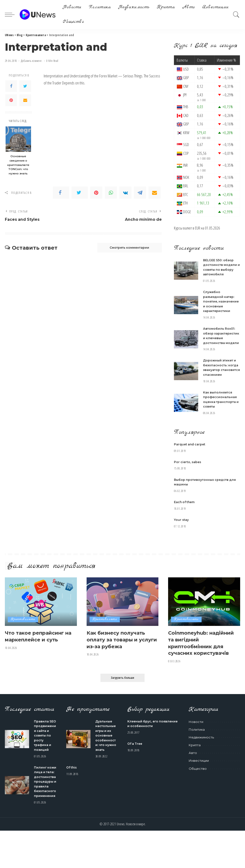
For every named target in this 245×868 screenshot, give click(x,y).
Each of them (185, 521)
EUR (198, 228)
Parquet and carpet (191, 463)
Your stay (182, 539)
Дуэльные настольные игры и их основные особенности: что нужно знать (106, 754)
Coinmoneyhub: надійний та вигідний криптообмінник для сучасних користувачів (201, 661)
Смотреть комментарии (126, 248)
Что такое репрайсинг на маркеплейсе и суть (38, 655)
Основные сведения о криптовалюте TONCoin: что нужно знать (18, 165)
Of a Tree (136, 762)
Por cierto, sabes (188, 481)
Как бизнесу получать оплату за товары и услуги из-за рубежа (118, 658)
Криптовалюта (23, 638)
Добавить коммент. (32, 61)
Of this (72, 786)
